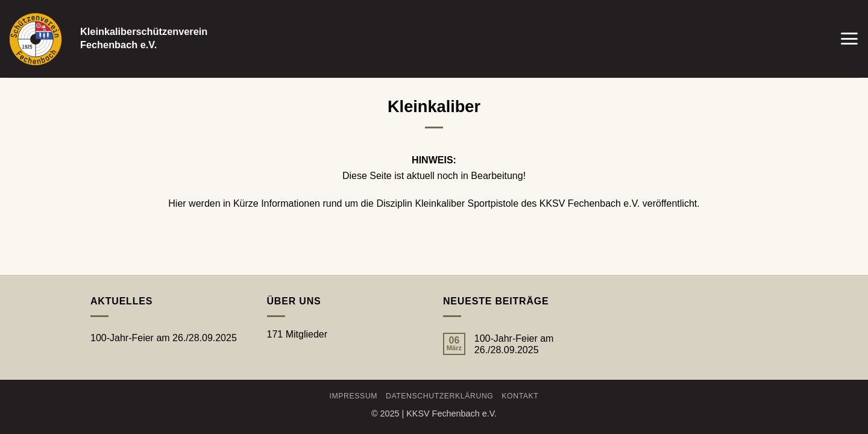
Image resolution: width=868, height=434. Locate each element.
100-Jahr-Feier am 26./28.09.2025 (164, 338)
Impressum (354, 396)
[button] (849, 39)
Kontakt (520, 396)
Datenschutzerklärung (440, 396)
